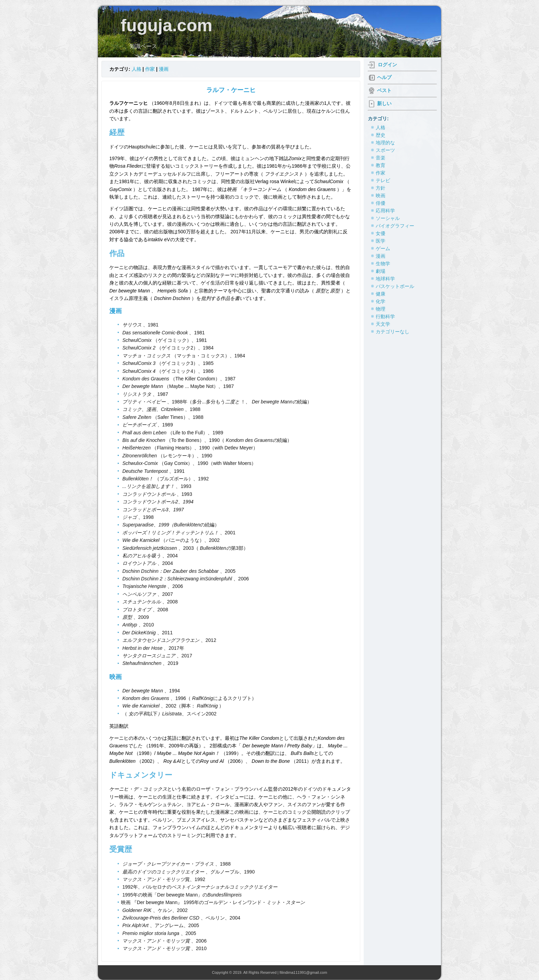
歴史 (381, 135)
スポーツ (385, 150)
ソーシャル (388, 218)
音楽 (381, 158)
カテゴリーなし (393, 332)
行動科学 (385, 316)
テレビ (383, 180)
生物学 (383, 264)
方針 (381, 188)
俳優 (381, 203)
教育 (381, 165)
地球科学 (385, 279)
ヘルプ (384, 77)
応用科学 (385, 211)
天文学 (383, 324)
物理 (381, 309)
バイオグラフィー (395, 226)
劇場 (381, 271)
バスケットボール (395, 286)
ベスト (384, 90)
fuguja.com (167, 25)
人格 (136, 69)
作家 (150, 69)
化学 (381, 301)
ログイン (387, 65)
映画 (381, 196)
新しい (384, 103)
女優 (381, 233)
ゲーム (383, 248)
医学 (381, 241)
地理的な (385, 143)
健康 (381, 294)
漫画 (164, 69)
